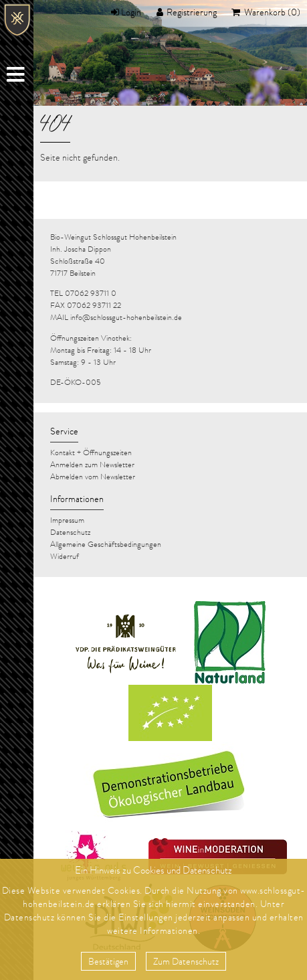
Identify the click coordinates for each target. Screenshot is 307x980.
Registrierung (192, 13)
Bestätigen (108, 963)
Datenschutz (29, 918)
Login (131, 13)
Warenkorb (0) (271, 13)
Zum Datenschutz (186, 963)
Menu (17, 77)
